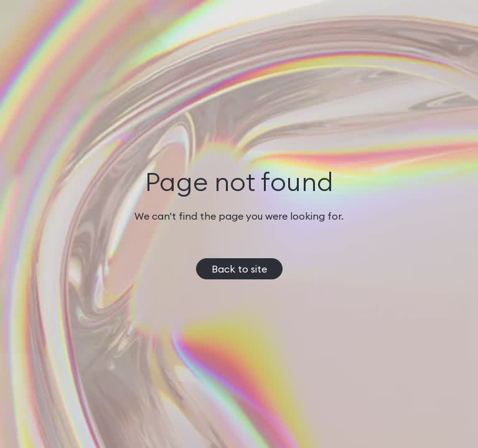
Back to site (239, 269)
